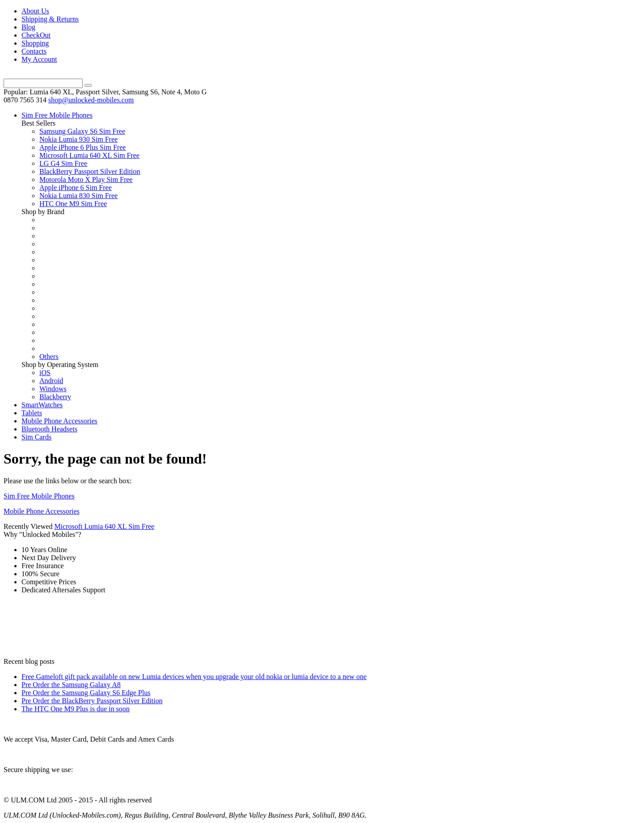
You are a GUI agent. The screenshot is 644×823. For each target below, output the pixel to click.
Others (49, 357)
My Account (39, 59)
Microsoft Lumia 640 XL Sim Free (89, 155)
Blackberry (55, 397)
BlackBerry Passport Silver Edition (90, 171)
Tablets (32, 413)
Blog (28, 27)
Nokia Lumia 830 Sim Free (78, 196)
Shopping (35, 43)
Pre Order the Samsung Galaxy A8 (71, 685)
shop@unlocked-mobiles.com (91, 100)
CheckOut (36, 35)
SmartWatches (42, 405)
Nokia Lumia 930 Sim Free (78, 139)
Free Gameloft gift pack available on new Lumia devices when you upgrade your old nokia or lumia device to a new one (194, 677)
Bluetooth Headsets (49, 429)
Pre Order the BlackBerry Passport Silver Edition (92, 701)
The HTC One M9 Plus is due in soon (76, 709)
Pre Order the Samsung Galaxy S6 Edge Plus (86, 693)
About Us (35, 11)
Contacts (34, 51)
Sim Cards (36, 437)
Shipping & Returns (50, 19)
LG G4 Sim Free (63, 163)
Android (51, 381)
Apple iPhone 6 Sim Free (76, 188)
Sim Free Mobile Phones (57, 115)
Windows (53, 389)
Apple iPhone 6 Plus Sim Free (83, 147)
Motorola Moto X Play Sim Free (86, 179)
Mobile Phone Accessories (59, 421)
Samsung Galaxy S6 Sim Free (82, 131)
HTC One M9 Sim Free (73, 204)
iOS (45, 373)
